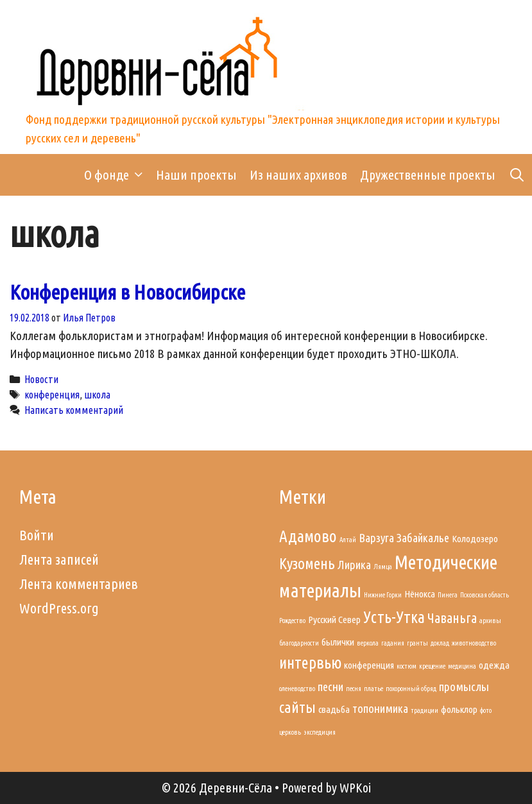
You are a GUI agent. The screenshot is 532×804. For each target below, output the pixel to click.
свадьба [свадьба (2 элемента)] (334, 709)
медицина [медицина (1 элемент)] (462, 666)
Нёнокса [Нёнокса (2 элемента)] (420, 594)
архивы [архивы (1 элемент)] (490, 620)
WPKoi (355, 788)
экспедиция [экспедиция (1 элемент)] (320, 732)
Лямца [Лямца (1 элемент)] (383, 567)
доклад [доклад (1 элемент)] (440, 643)
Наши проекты (196, 175)
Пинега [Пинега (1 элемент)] (448, 595)
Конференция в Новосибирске (127, 292)
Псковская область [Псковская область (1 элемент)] (485, 595)
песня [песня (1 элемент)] (354, 689)
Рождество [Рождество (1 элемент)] (292, 620)
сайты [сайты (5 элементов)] (297, 707)
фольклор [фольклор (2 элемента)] (459, 709)
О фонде (117, 175)
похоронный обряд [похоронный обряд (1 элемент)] (411, 689)
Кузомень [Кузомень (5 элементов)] (307, 563)
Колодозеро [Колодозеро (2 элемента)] (475, 539)
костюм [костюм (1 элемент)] (407, 666)
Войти (37, 535)
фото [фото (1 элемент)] (486, 710)
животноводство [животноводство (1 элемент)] (474, 643)
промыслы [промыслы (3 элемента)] (464, 687)
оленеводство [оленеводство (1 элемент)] (297, 689)
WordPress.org (59, 608)
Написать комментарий (74, 410)
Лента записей (59, 559)
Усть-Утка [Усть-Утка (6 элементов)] (394, 617)
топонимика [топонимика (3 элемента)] (380, 709)
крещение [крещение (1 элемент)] (432, 666)
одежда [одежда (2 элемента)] (494, 665)
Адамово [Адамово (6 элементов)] (308, 536)
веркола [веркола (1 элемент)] (368, 643)
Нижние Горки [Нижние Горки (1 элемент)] (383, 595)
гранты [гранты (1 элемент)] (417, 643)
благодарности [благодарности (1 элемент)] (299, 643)
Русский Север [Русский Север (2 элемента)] (334, 620)
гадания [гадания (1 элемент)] (393, 643)
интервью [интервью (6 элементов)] (310, 663)
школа (97, 395)
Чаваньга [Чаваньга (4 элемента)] (452, 618)
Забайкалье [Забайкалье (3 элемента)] (423, 538)
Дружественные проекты (428, 175)
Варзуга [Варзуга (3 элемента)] (376, 538)
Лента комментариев (79, 584)
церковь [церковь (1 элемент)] (290, 732)
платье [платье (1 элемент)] (373, 689)
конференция (52, 395)
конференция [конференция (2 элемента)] (369, 665)
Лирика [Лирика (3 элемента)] (354, 565)
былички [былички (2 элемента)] (338, 642)
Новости (41, 379)
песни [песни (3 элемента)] (330, 687)
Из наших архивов (298, 175)
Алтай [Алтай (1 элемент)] (348, 540)
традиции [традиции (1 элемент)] (425, 710)
